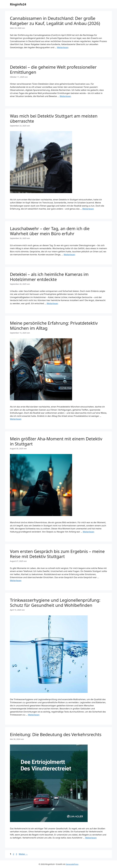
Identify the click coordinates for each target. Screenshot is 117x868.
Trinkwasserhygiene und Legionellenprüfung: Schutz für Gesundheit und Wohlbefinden (55, 603)
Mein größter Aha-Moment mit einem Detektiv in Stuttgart (56, 441)
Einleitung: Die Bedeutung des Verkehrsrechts (56, 734)
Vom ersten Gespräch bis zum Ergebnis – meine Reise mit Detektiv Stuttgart (57, 554)
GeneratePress (72, 864)
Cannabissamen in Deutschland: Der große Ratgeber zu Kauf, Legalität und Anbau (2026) (55, 21)
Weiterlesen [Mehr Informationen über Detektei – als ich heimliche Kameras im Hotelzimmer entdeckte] (52, 303)
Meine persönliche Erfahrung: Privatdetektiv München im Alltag (54, 326)
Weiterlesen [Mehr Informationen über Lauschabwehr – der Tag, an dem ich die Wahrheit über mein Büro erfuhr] (69, 254)
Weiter (23, 854)
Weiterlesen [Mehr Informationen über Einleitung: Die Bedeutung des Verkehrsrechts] (91, 838)
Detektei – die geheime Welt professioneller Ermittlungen (53, 70)
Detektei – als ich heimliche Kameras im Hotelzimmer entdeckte (49, 277)
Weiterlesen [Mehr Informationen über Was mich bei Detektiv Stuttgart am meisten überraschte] (88, 209)
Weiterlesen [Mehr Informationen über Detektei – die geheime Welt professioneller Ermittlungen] (65, 96)
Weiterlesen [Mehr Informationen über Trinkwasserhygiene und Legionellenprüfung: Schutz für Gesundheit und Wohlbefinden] (34, 715)
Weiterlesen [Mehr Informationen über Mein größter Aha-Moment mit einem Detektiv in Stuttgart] (88, 532)
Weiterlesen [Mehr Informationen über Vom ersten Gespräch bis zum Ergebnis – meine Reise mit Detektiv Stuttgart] (16, 580)
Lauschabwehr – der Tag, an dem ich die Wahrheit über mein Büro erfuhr (50, 231)
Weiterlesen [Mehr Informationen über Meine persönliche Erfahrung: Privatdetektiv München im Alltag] (16, 419)
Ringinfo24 (18, 4)
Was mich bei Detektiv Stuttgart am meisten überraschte (54, 118)
